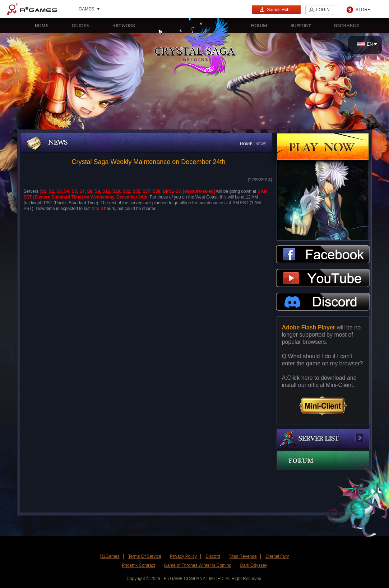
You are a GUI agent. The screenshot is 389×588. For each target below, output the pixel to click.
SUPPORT (301, 25)
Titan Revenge (243, 556)
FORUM (259, 25)
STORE (363, 10)
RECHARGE (347, 25)
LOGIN (323, 10)
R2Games (32, 9)
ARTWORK (124, 25)
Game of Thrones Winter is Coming (198, 565)
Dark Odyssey (253, 565)
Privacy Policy (183, 556)
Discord (213, 556)
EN (365, 44)
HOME (42, 25)
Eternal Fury (277, 556)
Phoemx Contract (138, 565)
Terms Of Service (145, 556)
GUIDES (80, 25)
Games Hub (274, 10)
